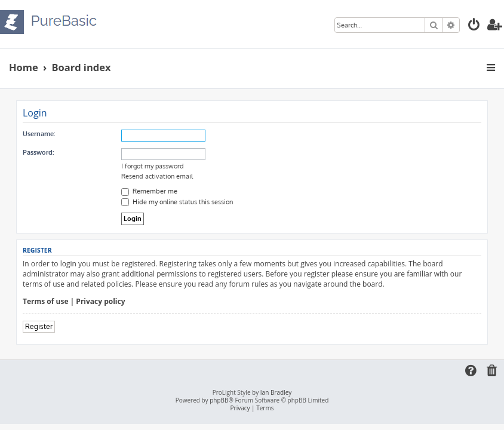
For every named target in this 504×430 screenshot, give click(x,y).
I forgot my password (153, 166)
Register (39, 326)
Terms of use (46, 302)
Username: (39, 134)
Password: (38, 152)
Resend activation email (157, 176)
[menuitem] (474, 26)
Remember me (149, 191)
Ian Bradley (276, 393)
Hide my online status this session (177, 202)
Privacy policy (100, 302)
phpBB (219, 400)
